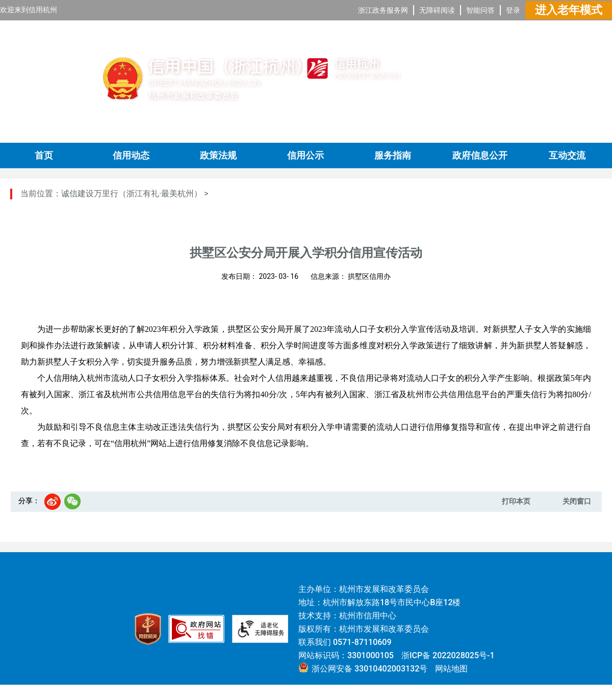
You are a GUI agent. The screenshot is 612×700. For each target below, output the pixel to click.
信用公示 (305, 155)
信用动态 (131, 155)
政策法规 (218, 155)
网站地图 (451, 669)
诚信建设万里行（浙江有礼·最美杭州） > (135, 193)
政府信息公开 (480, 155)
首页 (44, 155)
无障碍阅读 (437, 10)
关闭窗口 (577, 501)
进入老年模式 (569, 10)
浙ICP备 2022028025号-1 (448, 655)
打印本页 (516, 501)
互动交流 (567, 155)
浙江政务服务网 (383, 10)
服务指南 (393, 155)
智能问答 (480, 10)
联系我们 (315, 642)
